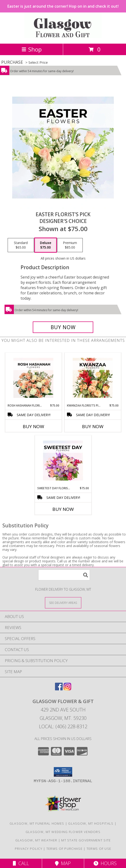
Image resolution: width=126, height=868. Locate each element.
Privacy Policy (29, 849)
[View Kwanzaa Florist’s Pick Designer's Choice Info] (93, 378)
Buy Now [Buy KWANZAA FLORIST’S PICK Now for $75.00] (93, 426)
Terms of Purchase (64, 849)
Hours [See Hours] (105, 863)
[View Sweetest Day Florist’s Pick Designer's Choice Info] (63, 461)
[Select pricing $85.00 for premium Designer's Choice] (70, 245)
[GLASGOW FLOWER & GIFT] (63, 37)
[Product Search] (64, 575)
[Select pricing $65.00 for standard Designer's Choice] (21, 245)
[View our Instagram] (67, 689)
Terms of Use (99, 849)
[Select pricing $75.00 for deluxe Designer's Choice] (46, 245)
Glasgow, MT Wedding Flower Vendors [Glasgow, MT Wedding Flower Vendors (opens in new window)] (63, 832)
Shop (32, 49)
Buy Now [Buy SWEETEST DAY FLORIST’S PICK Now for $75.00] (63, 509)
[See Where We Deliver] (63, 603)
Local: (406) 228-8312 (63, 726)
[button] (63, 772)
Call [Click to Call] (21, 863)
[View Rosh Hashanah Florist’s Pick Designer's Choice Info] (33, 378)
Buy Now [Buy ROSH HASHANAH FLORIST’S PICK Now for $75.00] (33, 426)
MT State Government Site (86, 840)
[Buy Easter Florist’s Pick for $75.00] (63, 327)
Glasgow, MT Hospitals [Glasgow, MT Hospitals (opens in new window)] (91, 823)
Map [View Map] (63, 863)
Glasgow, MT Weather (36, 840)
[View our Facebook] (59, 689)
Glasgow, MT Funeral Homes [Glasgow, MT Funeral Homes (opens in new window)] (37, 823)
